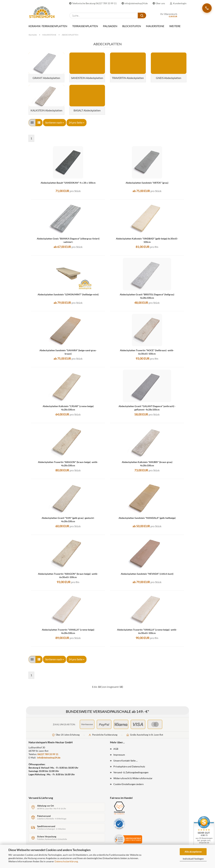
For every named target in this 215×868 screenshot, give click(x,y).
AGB (116, 749)
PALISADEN (110, 26)
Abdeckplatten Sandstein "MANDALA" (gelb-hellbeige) (147, 518)
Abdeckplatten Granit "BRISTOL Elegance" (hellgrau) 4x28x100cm (147, 296)
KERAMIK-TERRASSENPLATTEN (48, 26)
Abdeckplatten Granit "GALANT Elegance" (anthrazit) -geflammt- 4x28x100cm (147, 408)
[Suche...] (142, 15)
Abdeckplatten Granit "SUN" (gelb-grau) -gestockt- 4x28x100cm (68, 520)
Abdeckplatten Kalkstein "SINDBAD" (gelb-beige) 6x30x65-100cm (147, 240)
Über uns (159, 3)
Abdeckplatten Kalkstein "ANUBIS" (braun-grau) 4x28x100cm (147, 464)
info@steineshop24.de (135, 3)
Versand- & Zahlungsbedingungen (131, 772)
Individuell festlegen (193, 859)
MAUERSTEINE (155, 26)
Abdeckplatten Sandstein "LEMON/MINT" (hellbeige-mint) (68, 294)
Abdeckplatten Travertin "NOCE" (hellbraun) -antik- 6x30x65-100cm (147, 352)
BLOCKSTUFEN (132, 26)
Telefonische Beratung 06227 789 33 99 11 (93, 3)
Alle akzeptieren (193, 852)
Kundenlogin (178, 3)
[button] (32, 123)
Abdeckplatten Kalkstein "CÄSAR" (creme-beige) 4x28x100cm (68, 408)
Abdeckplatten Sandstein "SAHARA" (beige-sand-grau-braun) (68, 352)
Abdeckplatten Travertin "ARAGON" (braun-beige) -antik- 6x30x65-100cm (68, 575)
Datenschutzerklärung (66, 861)
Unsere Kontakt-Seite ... (125, 761)
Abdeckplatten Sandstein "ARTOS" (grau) (147, 183)
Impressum (119, 755)
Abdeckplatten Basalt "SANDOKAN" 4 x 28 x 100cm (68, 183)
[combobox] (55, 123)
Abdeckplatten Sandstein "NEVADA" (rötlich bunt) (147, 574)
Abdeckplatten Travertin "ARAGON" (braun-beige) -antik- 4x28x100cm (68, 464)
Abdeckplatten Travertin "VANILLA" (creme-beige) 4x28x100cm (68, 631)
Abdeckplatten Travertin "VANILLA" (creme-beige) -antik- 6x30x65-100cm (147, 631)
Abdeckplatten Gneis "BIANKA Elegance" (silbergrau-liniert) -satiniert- (68, 240)
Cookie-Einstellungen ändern (128, 784)
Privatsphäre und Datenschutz (129, 766)
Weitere (175, 26)
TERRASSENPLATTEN (85, 26)
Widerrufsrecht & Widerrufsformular (133, 778)
